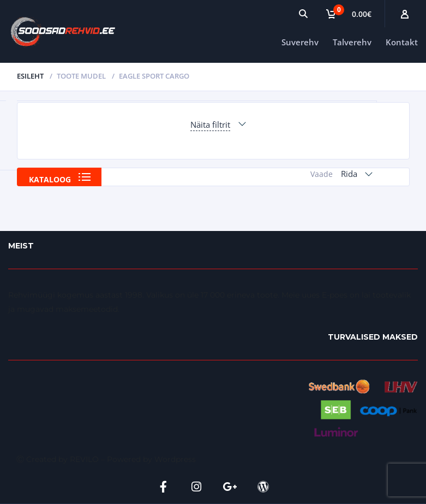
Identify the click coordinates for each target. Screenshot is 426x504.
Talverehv (352, 42)
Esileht (30, 76)
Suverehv (300, 42)
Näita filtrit (210, 124)
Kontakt (402, 42)
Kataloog (50, 179)
